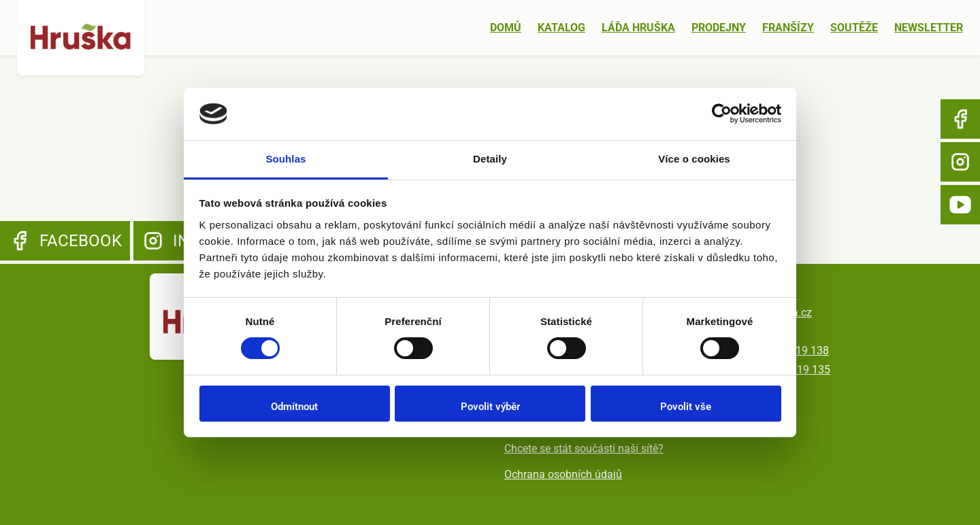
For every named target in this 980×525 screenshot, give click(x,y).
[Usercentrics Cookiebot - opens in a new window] (722, 114)
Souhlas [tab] (285, 159)
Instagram (960, 162)
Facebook (960, 119)
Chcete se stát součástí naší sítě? (584, 448)
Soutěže (854, 28)
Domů (506, 28)
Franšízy (788, 28)
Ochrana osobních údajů (563, 474)
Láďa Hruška (638, 28)
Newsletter (929, 28)
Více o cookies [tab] (694, 159)
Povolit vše (686, 407)
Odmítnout (294, 407)
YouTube (960, 205)
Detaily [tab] (490, 159)
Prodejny (719, 28)
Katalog (561, 28)
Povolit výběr (490, 407)
